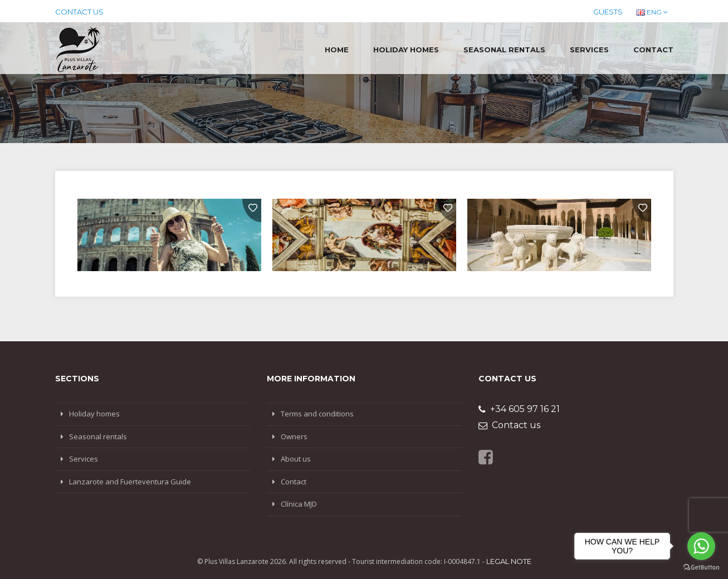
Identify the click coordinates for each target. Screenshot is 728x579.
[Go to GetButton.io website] (701, 568)
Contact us (79, 12)
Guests (608, 12)
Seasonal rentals (504, 50)
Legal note (509, 561)
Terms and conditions (317, 414)
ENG (652, 12)
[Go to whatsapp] (701, 546)
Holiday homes (406, 50)
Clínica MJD (299, 504)
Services (589, 50)
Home (337, 50)
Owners (294, 436)
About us (296, 459)
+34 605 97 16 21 (519, 409)
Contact (653, 50)
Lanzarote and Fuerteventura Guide (130, 482)
